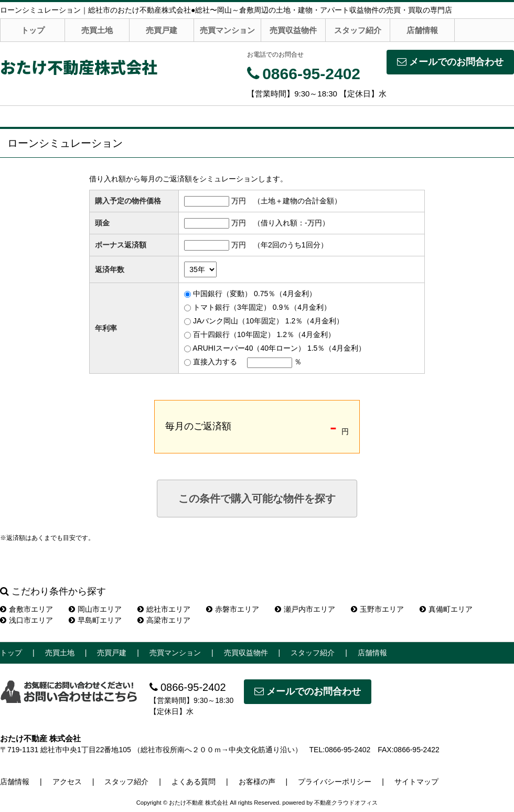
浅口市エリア (26, 620)
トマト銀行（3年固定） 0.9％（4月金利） (262, 307)
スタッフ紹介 (358, 30)
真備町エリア (446, 609)
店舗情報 (422, 30)
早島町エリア (95, 620)
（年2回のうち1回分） (291, 245)
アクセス (67, 782)
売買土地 (97, 30)
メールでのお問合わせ (450, 62)
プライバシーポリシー (335, 782)
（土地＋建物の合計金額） (297, 201)
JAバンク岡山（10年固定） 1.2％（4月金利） (268, 321)
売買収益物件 (293, 30)
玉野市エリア (377, 609)
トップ (33, 30)
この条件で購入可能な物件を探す (257, 499)
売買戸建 (162, 30)
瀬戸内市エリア (305, 609)
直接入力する (215, 362)
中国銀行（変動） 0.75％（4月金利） (255, 294)
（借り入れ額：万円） (291, 223)
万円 (239, 201)
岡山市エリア (95, 609)
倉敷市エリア (26, 609)
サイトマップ (416, 782)
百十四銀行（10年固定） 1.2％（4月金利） (264, 334)
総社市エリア (164, 609)
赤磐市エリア (233, 609)
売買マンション (227, 30)
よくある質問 (194, 782)
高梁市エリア (164, 620)
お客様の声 (257, 782)
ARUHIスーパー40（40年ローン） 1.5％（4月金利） (279, 348)
